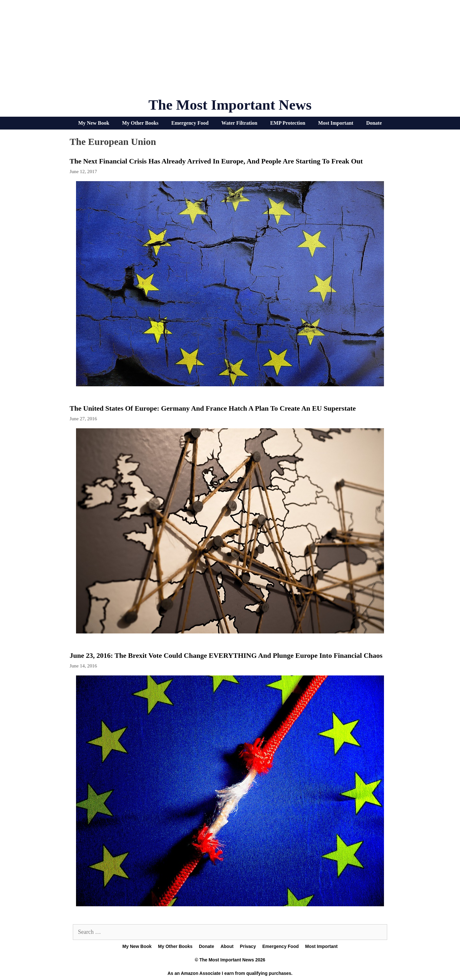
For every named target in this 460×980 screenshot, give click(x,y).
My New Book (94, 123)
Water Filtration (239, 123)
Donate (374, 123)
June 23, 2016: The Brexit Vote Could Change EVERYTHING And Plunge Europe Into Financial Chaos (226, 655)
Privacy (248, 946)
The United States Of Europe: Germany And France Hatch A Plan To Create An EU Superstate (213, 408)
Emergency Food (190, 123)
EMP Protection (288, 123)
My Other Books (140, 123)
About (227, 946)
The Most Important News (230, 105)
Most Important (336, 123)
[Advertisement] (230, 51)
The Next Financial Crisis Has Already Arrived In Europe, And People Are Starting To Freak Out (216, 161)
